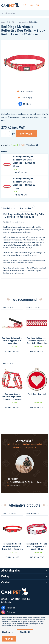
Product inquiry (27, 98)
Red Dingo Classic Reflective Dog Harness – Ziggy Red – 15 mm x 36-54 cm (12, 398)
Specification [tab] (26, 208)
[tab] (9, 207)
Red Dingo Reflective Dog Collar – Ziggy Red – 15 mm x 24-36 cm (37, 546)
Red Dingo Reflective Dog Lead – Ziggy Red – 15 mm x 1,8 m (12, 340)
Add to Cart (26, 134)
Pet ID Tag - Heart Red (37, 394)
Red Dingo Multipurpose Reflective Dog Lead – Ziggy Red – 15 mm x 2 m (37, 340)
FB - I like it (27, 104)
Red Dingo (35, 22)
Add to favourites (27, 91)
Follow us (11, 608)
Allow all (9, 639)
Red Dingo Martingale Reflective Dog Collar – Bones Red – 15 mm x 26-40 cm (12, 548)
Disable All (25, 632)
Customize (8, 632)
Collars (12, 13)
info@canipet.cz (16, 485)
